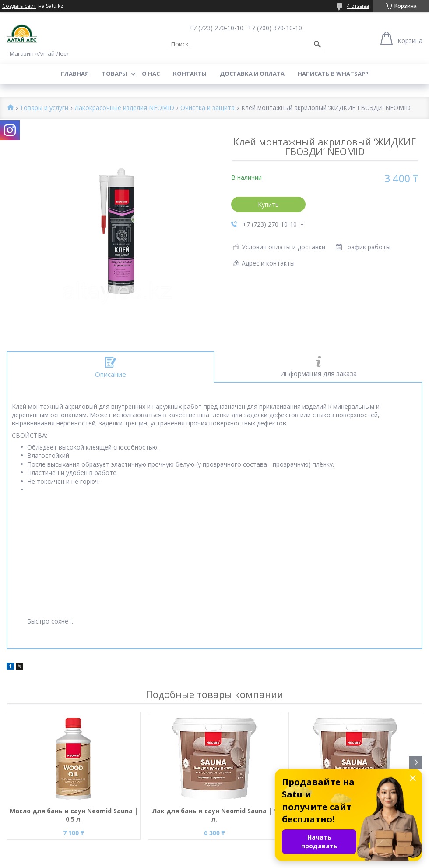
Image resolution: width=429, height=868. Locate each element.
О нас (151, 74)
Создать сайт (19, 6)
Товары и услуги (44, 108)
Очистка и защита (207, 108)
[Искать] (317, 44)
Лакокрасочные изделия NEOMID (125, 108)
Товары (114, 74)
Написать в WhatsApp (333, 74)
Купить (268, 204)
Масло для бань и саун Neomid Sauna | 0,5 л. (74, 815)
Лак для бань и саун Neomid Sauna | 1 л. (214, 815)
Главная (75, 74)
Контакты (190, 74)
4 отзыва (358, 6)
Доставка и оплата (252, 74)
